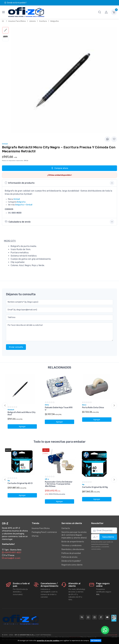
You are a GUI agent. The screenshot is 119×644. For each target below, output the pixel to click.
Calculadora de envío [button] (18, 222)
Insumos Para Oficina (17, 21)
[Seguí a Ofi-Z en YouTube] (107, 617)
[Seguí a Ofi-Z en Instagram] (95, 617)
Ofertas (35, 536)
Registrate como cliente (72, 565)
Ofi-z (47, 479)
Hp (9, 481)
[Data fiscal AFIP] (114, 618)
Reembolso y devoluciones (73, 549)
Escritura (43, 21)
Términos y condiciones (72, 546)
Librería (32, 21)
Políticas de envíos (69, 557)
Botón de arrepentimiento (73, 542)
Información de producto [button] (20, 183)
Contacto (66, 528)
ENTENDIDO (96, 641)
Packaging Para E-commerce (44, 532)
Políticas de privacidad (71, 553)
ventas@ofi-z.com (11, 558)
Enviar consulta (16, 347)
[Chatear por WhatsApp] (105, 630)
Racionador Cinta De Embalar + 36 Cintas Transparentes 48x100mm (59, 484)
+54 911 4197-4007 (12, 553)
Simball (17, 199)
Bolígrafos (55, 21)
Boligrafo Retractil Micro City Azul (22, 413)
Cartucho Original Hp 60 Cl (20, 483)
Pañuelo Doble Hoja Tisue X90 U (59, 409)
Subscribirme (108, 537)
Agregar (22, 426)
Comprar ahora (59, 168)
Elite (47, 405)
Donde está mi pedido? (15, 3)
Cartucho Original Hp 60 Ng (95, 487)
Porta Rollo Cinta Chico (93, 408)
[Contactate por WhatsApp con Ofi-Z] (88, 617)
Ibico (84, 405)
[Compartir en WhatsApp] (107, 139)
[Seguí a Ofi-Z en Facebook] (101, 617)
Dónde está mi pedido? (71, 561)
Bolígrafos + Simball (24, 205)
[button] (100, 12)
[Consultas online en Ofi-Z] (82, 617)
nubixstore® (112, 635)
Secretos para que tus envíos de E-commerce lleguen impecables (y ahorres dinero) (74, 535)
